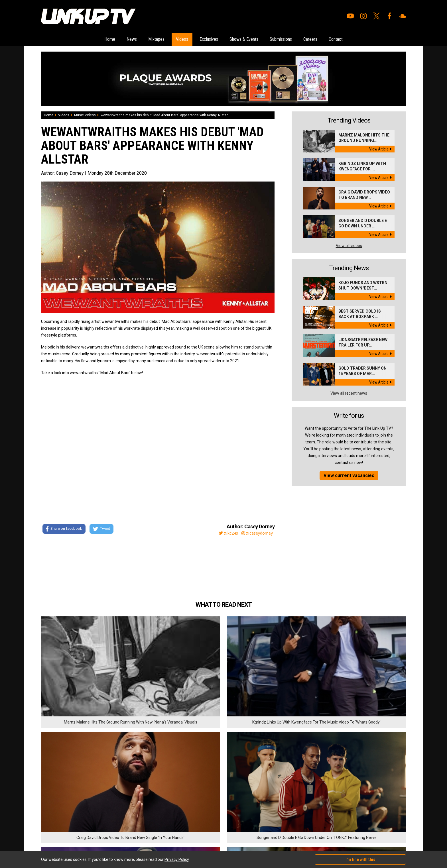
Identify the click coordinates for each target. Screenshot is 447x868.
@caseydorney (257, 533)
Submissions (298, 39)
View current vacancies (349, 476)
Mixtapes (137, 39)
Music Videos (85, 116)
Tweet (103, 530)
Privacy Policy (104, 836)
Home (75, 39)
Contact (370, 39)
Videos (170, 39)
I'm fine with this (360, 859)
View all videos (349, 246)
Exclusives (206, 39)
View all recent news (349, 394)
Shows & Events (250, 39)
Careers (336, 39)
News (104, 39)
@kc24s (225, 533)
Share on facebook (64, 530)
